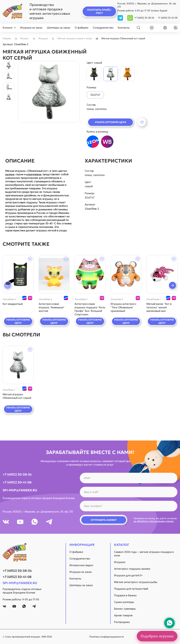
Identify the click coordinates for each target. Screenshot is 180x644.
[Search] (139, 28)
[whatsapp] (130, 18)
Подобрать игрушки (157, 636)
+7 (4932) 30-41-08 (168, 18)
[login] (164, 28)
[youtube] (20, 522)
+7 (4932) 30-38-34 (144, 18)
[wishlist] (151, 28)
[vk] (6, 522)
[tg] (121, 18)
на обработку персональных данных (154, 521)
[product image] (49, 92)
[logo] (12, 11)
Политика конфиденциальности (107, 637)
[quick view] (18, 274)
